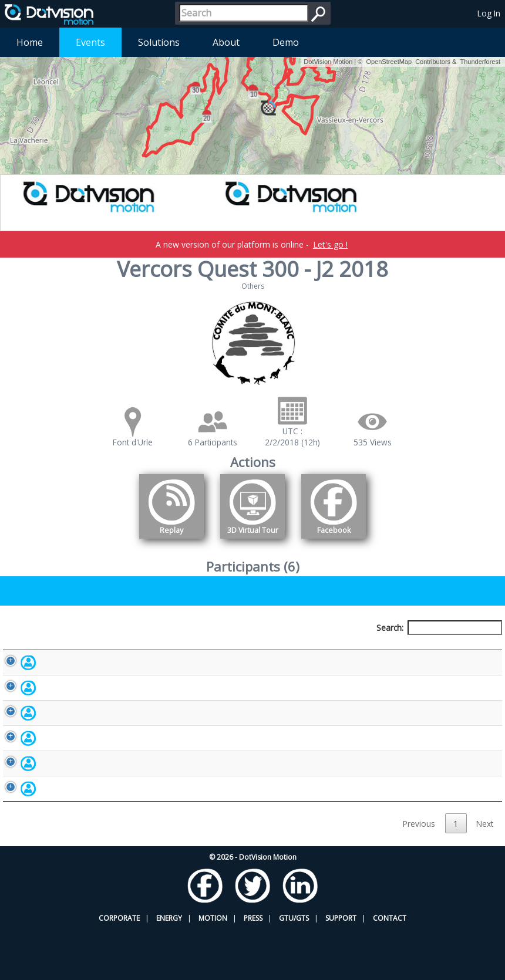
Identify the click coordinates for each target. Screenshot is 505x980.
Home (30, 42)
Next (485, 874)
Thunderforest (480, 62)
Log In (489, 13)
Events (90, 42)
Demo (286, 42)
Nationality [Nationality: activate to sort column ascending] (313, 649)
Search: (439, 628)
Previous (419, 874)
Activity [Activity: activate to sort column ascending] (393, 649)
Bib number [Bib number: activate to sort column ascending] (221, 649)
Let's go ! (330, 244)
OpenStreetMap (389, 62)
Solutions (159, 42)
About (226, 42)
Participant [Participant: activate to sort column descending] (72, 649)
